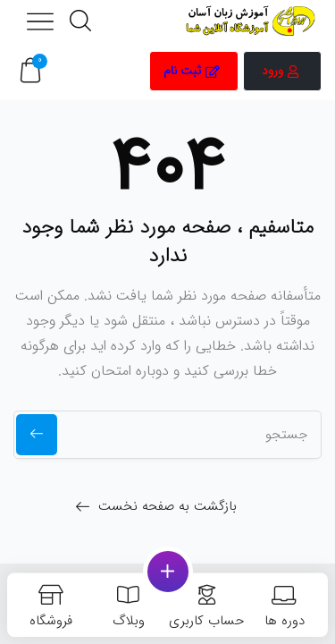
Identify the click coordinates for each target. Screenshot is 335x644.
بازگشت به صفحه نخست (167, 506)
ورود (280, 71)
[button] (30, 71)
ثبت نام (192, 71)
